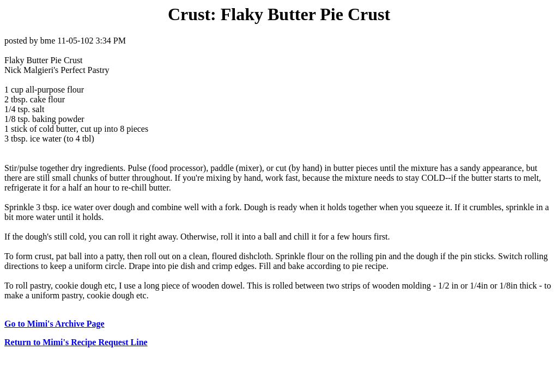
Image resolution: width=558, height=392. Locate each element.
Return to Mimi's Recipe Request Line (76, 342)
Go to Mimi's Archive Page (54, 324)
